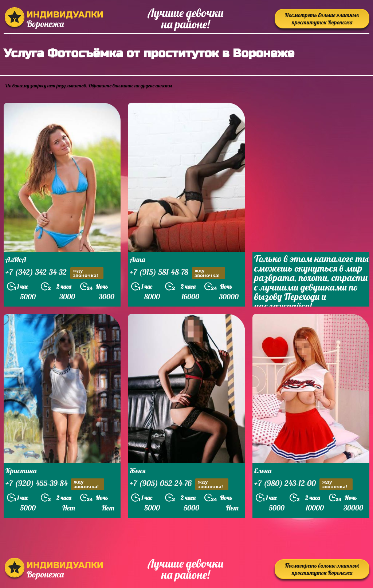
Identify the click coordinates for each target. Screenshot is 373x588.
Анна (137, 259)
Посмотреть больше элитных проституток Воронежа (322, 19)
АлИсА (16, 259)
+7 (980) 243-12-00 (303, 484)
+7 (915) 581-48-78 (177, 273)
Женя (138, 471)
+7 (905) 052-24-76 (179, 484)
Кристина (21, 471)
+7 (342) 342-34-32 (54, 273)
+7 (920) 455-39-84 (55, 484)
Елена (263, 471)
